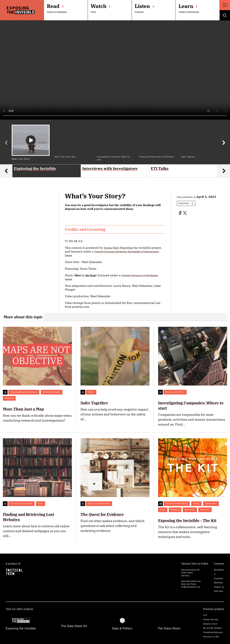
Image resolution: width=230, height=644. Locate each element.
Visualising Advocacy (213, 632)
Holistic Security (211, 620)
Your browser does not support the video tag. (115, 70)
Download (186, 203)
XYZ (205, 615)
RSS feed (218, 591)
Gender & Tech (210, 624)
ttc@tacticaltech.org (190, 587)
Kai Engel (91, 275)
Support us (219, 587)
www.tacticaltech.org (191, 581)
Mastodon (219, 583)
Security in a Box (211, 637)
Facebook (219, 578)
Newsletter (219, 570)
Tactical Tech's (111, 248)
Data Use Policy (189, 584)
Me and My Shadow (212, 628)
